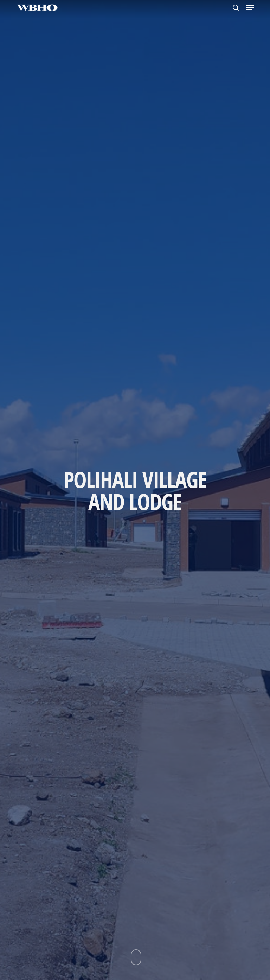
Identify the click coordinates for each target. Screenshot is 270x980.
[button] (250, 8)
